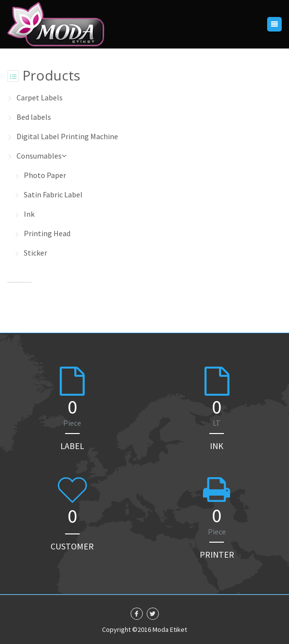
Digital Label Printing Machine (67, 136)
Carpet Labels (40, 97)
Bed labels (34, 117)
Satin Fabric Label (53, 194)
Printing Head (47, 233)
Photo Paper (45, 175)
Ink (29, 214)
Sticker (35, 253)
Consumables (42, 156)
